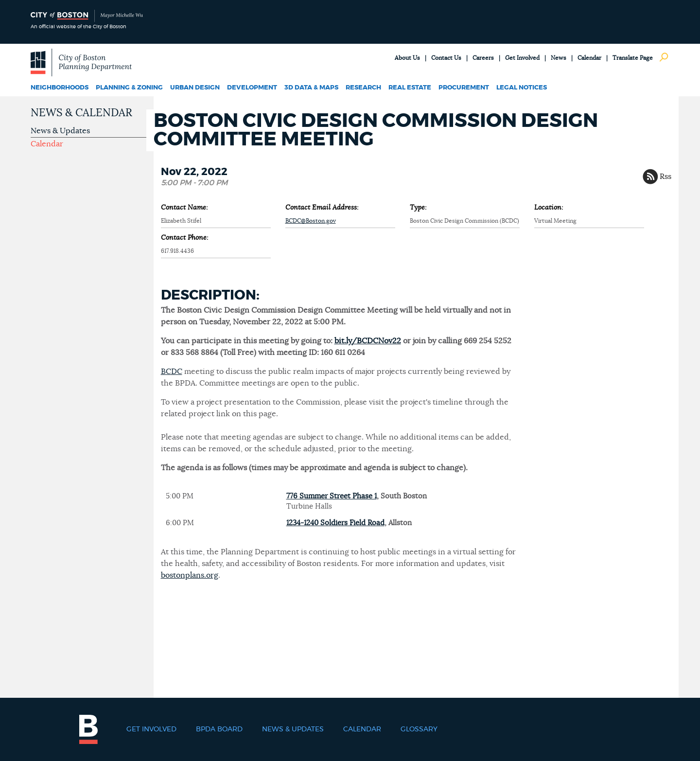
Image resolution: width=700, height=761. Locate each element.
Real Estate (410, 88)
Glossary (419, 729)
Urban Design (195, 88)
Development (252, 88)
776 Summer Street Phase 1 (332, 496)
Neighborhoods (60, 88)
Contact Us (446, 58)
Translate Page (633, 58)
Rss (665, 177)
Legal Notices (522, 88)
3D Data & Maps (311, 88)
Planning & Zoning (129, 88)
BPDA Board (219, 729)
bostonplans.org (190, 575)
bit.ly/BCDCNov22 (368, 341)
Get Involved (522, 58)
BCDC (172, 372)
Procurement (464, 88)
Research (363, 88)
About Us (407, 58)
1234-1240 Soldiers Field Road (335, 523)
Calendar (589, 58)
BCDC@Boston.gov (311, 221)
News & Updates (60, 131)
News (559, 58)
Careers (483, 58)
